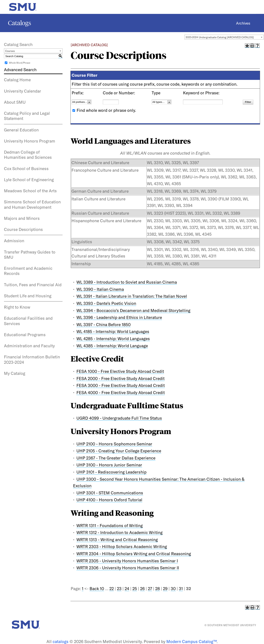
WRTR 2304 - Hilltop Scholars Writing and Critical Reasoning (134, 554)
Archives (243, 23)
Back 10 (97, 588)
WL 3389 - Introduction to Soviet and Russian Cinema (127, 282)
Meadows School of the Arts (30, 191)
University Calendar (23, 91)
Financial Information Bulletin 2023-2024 (32, 359)
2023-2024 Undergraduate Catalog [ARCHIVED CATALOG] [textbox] (220, 37)
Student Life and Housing (28, 296)
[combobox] (224, 37)
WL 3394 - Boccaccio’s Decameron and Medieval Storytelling (133, 310)
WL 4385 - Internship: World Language (112, 346)
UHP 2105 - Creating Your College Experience (119, 451)
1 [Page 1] (83, 588)
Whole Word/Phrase (20, 63)
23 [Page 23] (119, 588)
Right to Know (17, 307)
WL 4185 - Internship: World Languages (113, 331)
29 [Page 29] (165, 588)
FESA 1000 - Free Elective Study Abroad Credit (120, 371)
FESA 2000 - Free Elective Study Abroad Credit (120, 378)
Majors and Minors (22, 218)
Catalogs (20, 23)
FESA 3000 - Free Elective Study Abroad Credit (121, 385)
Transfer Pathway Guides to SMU (30, 255)
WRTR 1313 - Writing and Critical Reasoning (117, 540)
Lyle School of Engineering (29, 180)
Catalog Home (17, 80)
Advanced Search (20, 70)
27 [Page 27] (150, 588)
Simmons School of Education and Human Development (32, 204)
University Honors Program (30, 141)
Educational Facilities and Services (28, 321)
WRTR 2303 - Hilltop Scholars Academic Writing (122, 546)
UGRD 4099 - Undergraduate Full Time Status (119, 418)
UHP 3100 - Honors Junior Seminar (109, 465)
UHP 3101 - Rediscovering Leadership (111, 472)
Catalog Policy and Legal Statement (27, 116)
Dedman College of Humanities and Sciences (28, 155)
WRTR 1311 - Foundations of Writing (110, 525)
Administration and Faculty (29, 346)
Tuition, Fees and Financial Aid (33, 285)
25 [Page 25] (135, 588)
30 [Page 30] (173, 588)
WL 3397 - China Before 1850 (104, 324)
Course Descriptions (23, 229)
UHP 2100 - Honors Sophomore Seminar (114, 444)
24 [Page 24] (127, 588)
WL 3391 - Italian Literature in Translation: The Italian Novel (132, 296)
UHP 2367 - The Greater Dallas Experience (116, 458)
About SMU (15, 102)
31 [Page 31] (181, 588)
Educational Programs (25, 335)
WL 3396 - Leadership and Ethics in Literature (119, 317)
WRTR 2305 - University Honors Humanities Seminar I (127, 561)
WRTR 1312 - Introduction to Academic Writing (119, 532)
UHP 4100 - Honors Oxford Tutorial (109, 500)
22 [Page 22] (112, 588)
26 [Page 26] (142, 588)
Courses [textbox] (10, 51)
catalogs (61, 641)
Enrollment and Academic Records (28, 271)
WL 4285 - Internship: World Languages (113, 339)
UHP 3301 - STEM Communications (110, 493)
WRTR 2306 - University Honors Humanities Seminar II (128, 568)
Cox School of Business (26, 168)
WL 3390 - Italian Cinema (100, 289)
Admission (14, 241)
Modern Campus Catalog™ (191, 641)
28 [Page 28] (158, 588)
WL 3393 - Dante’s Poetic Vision (106, 303)
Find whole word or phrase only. (106, 110)
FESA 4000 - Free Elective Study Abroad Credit (121, 392)
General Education (21, 130)
